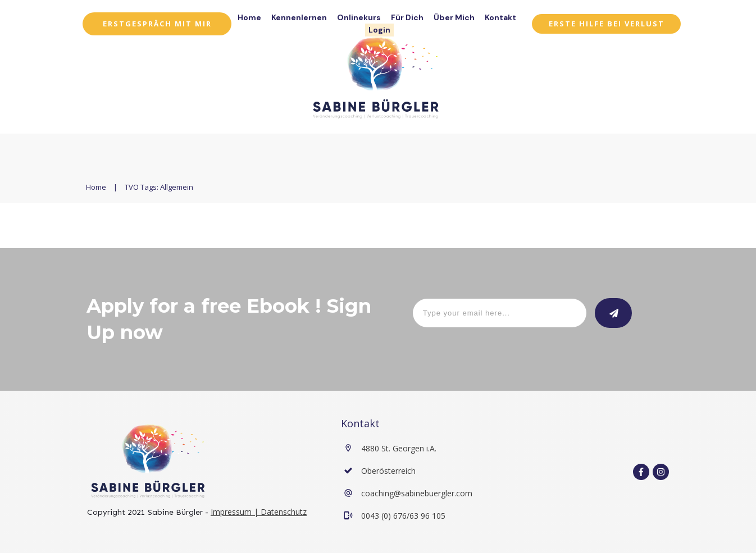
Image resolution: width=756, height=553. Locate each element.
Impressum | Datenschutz (259, 512)
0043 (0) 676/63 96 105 (403, 516)
